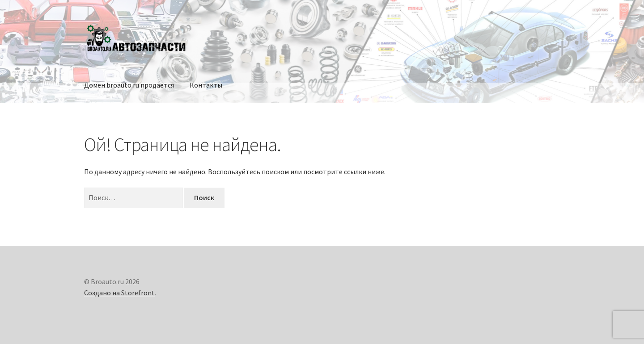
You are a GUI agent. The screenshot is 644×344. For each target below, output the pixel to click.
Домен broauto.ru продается (129, 85)
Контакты (206, 85)
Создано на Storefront (119, 293)
